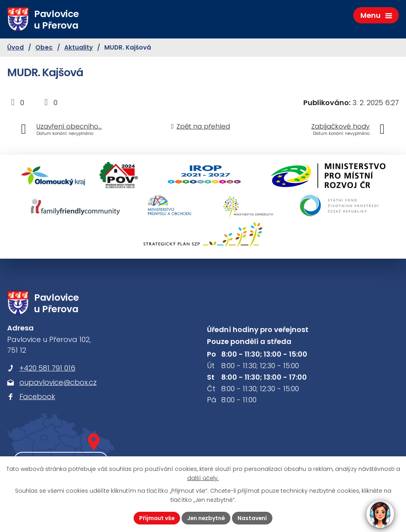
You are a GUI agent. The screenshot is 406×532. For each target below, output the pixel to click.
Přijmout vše (156, 518)
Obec (44, 48)
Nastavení (253, 518)
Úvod (15, 48)
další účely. (203, 478)
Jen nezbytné (206, 518)
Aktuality (79, 48)
